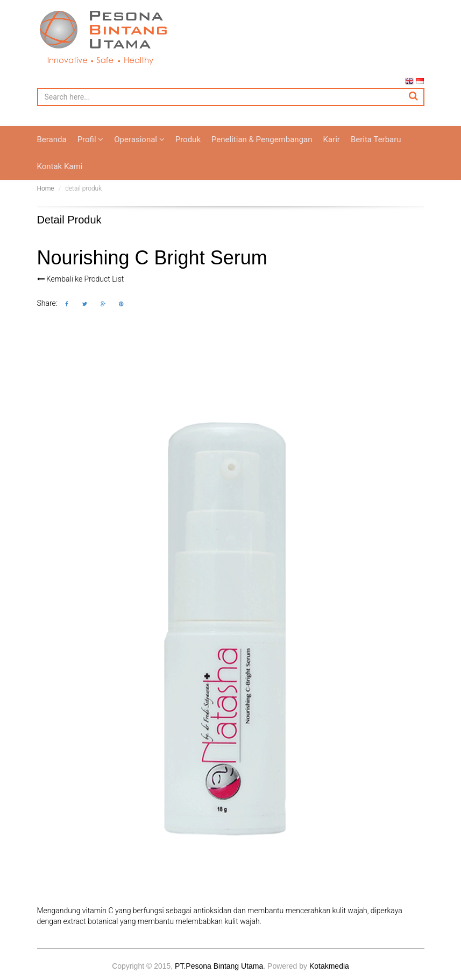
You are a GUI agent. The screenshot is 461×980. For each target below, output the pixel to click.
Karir (332, 141)
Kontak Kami (60, 168)
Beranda (52, 141)
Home (46, 190)
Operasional (139, 141)
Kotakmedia (329, 968)
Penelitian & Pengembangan (262, 141)
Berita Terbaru (376, 141)
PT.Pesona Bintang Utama (219, 968)
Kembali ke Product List (81, 281)
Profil (91, 141)
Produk (188, 141)
